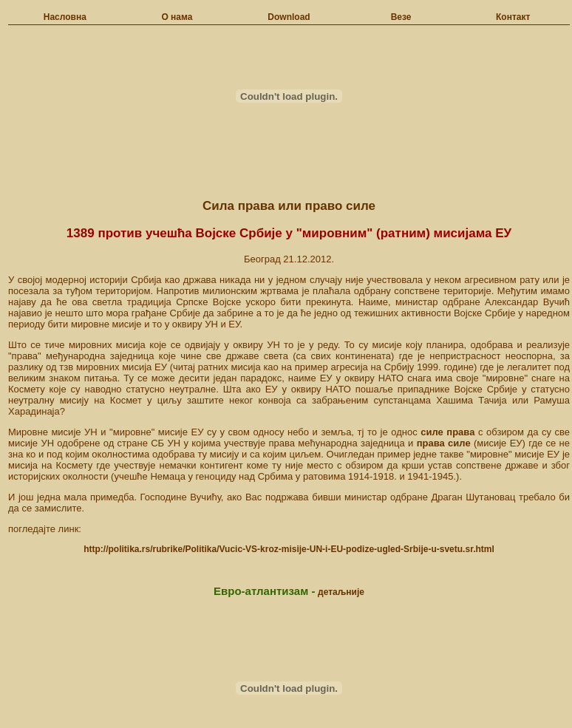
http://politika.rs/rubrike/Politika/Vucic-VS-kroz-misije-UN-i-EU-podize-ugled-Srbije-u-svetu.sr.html (289, 549)
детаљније (341, 592)
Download (289, 17)
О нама (177, 17)
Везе (401, 17)
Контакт (513, 17)
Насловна (65, 17)
